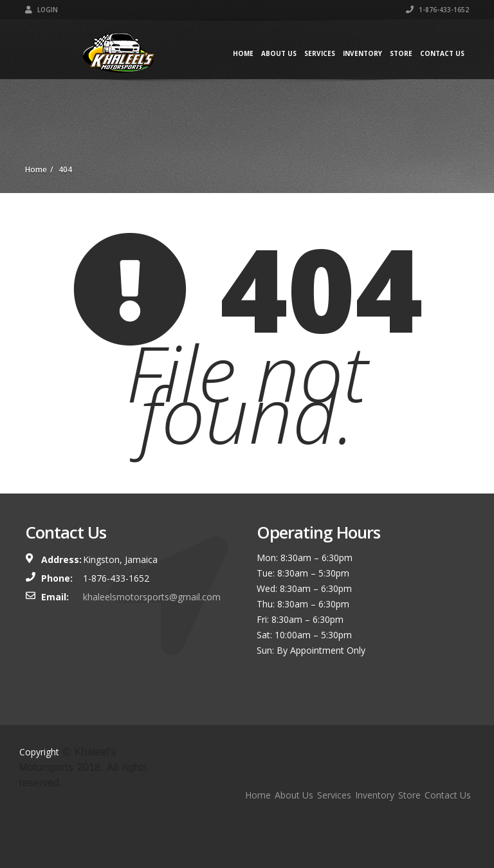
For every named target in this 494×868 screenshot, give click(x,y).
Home (243, 53)
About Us (279, 53)
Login (41, 10)
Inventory (362, 53)
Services (320, 53)
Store (401, 53)
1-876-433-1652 (437, 10)
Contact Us (442, 53)
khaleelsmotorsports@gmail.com (152, 597)
